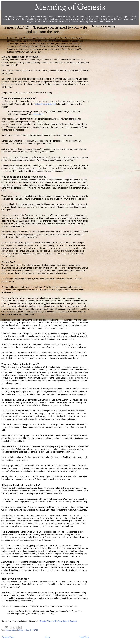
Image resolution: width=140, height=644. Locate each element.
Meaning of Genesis (70, 8)
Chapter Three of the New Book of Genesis (58, 621)
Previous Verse (8, 637)
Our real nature (11, 630)
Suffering (20, 630)
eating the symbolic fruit (45, 104)
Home (47, 637)
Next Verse (84, 637)
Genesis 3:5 (39, 114)
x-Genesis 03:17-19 (31, 630)
